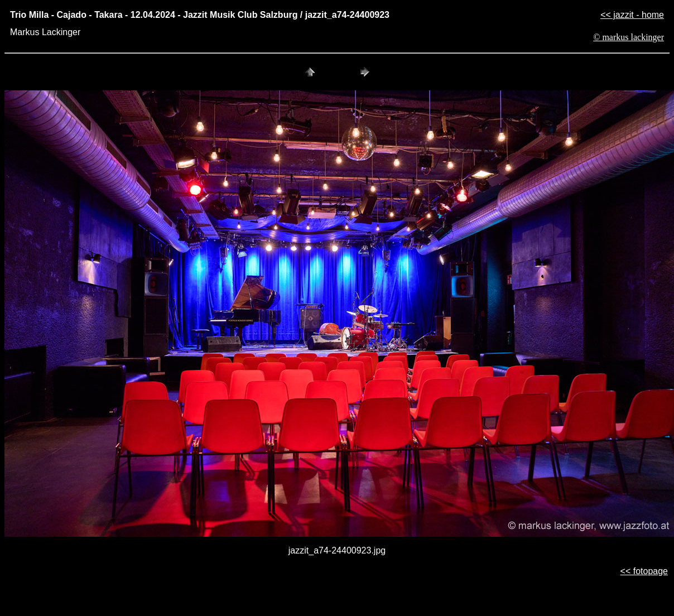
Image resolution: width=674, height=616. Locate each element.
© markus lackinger (629, 37)
